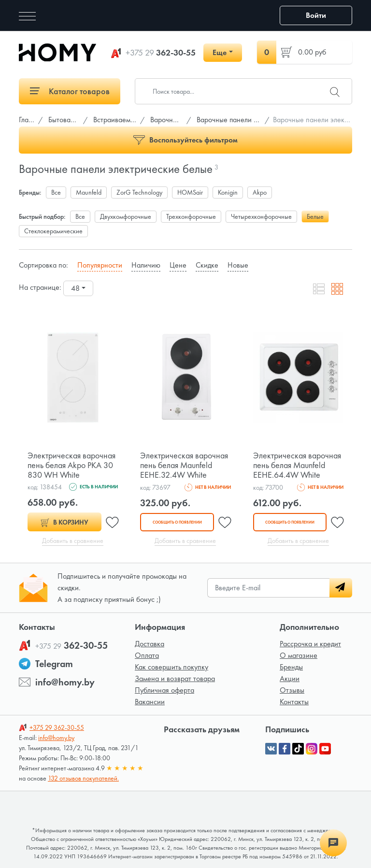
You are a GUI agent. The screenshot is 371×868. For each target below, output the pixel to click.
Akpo (260, 192)
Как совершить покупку (171, 667)
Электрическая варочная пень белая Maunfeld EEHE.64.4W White (297, 465)
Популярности (100, 265)
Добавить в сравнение (73, 541)
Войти (316, 15)
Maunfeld (89, 192)
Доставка (150, 644)
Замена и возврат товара (175, 678)
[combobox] (78, 288)
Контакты (294, 702)
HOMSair (190, 192)
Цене (178, 265)
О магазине (299, 655)
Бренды (291, 667)
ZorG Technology (139, 192)
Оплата (147, 655)
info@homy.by (65, 682)
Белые (315, 216)
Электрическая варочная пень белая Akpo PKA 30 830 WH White (71, 465)
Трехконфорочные (191, 216)
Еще (220, 52)
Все (56, 192)
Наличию (146, 265)
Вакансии (150, 702)
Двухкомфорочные (126, 216)
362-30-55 (161, 53)
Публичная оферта (164, 690)
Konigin (228, 192)
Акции (290, 678)
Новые (238, 265)
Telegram (54, 664)
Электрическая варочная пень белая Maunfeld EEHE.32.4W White (184, 465)
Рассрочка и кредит (310, 644)
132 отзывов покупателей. (83, 778)
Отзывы (292, 690)
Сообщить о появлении (177, 522)
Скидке (207, 265)
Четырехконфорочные (261, 216)
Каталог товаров (70, 91)
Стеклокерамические (53, 231)
